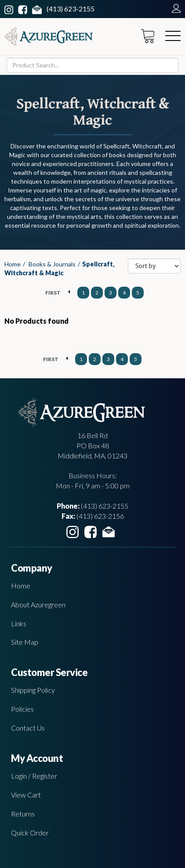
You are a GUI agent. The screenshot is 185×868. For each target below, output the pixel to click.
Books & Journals (52, 264)
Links (19, 623)
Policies (22, 709)
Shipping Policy (33, 690)
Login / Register (34, 776)
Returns (23, 814)
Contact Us (28, 728)
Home (13, 264)
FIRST (53, 293)
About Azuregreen (38, 604)
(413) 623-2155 (71, 9)
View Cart (26, 795)
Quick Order (30, 833)
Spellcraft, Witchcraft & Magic (59, 268)
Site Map (25, 642)
